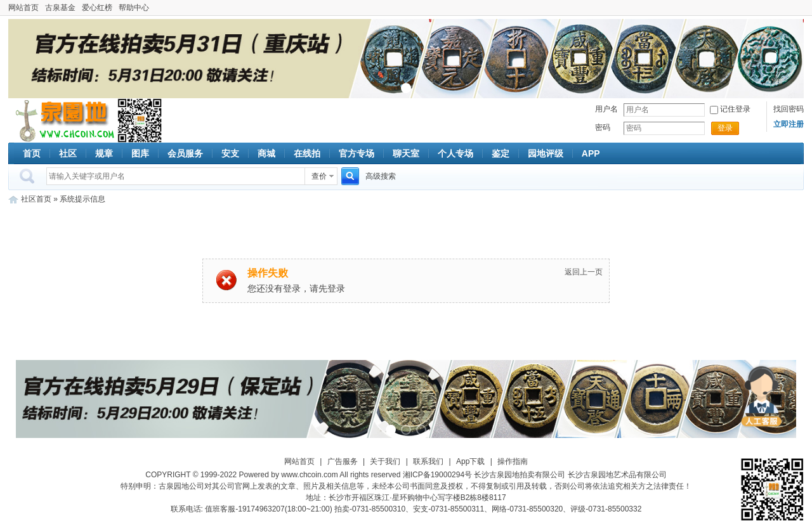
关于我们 (385, 461)
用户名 (606, 109)
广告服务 (343, 461)
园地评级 (546, 153)
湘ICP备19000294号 (437, 475)
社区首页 (36, 199)
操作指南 (513, 461)
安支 (230, 153)
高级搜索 (381, 176)
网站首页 (23, 8)
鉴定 (501, 153)
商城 (266, 153)
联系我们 (428, 461)
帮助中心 (134, 8)
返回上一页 (584, 272)
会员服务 (185, 153)
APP (591, 153)
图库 (140, 153)
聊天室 (406, 153)
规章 (104, 153)
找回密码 (789, 109)
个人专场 (455, 153)
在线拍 (307, 153)
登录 (725, 128)
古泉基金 (60, 8)
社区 (68, 153)
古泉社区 (63, 120)
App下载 (470, 461)
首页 (32, 153)
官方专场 (357, 153)
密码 (603, 127)
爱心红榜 (97, 8)
